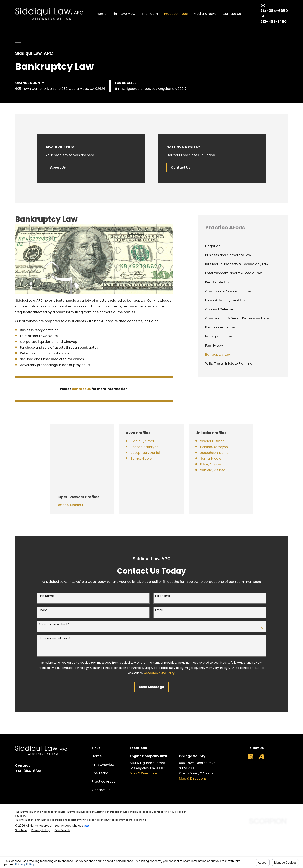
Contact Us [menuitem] (232, 14)
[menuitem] (243, 246)
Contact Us (181, 168)
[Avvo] (261, 722)
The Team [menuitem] (150, 14)
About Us (58, 168)
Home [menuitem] (102, 14)
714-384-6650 (274, 11)
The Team (100, 739)
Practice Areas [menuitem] (176, 14)
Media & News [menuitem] (205, 14)
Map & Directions (144, 739)
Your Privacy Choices (72, 791)
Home (97, 722)
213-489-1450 (273, 22)
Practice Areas (104, 747)
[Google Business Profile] (250, 722)
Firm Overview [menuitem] (124, 14)
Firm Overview (103, 730)
